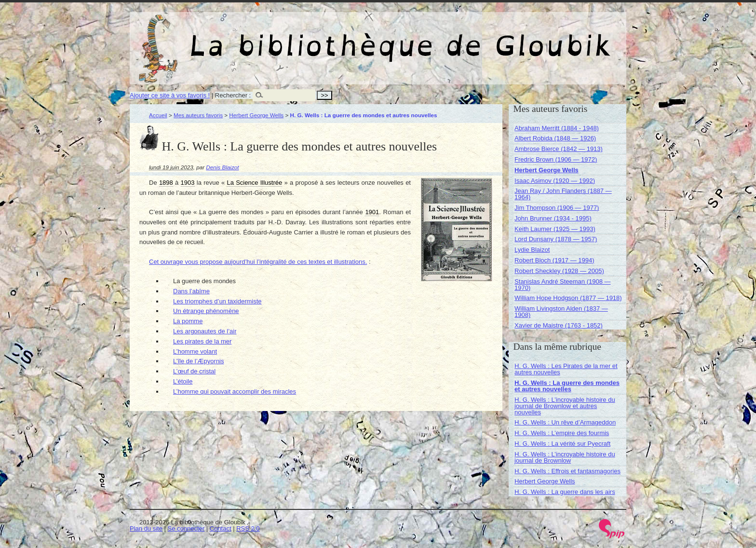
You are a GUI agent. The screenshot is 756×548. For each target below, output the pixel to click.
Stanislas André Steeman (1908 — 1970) (562, 285)
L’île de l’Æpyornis (199, 361)
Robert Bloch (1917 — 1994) (554, 260)
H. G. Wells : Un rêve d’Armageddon (565, 422)
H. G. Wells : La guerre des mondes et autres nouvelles (567, 386)
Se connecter (186, 528)
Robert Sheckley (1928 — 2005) (559, 271)
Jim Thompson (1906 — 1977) (557, 208)
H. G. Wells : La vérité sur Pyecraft (562, 444)
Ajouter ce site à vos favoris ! (170, 95)
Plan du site (146, 528)
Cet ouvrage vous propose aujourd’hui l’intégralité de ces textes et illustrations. (258, 262)
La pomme (188, 321)
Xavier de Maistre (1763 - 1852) (559, 325)
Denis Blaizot (222, 167)
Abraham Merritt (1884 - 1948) (557, 128)
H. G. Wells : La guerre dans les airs (565, 492)
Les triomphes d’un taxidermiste (217, 301)
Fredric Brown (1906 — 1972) (556, 159)
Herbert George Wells (256, 115)
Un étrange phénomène (206, 311)
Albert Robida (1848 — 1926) (555, 138)
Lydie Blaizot (532, 250)
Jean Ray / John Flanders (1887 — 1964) (563, 194)
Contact (221, 528)
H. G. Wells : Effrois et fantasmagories (567, 471)
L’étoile (183, 381)
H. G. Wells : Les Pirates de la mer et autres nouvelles (566, 369)
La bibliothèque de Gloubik (480, 38)
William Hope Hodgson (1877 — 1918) (568, 298)
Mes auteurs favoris (198, 115)
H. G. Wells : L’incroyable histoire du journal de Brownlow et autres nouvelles (565, 406)
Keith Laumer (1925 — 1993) (555, 229)
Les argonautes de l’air (205, 331)
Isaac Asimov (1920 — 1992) (555, 181)
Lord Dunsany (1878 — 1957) (556, 239)
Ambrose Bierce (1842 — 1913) (559, 149)
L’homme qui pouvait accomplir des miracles (235, 391)
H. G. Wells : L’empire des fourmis (562, 433)
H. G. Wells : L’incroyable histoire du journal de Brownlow (565, 457)
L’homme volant (195, 351)
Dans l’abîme (191, 291)
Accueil (158, 115)
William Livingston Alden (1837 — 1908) (561, 312)
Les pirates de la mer (202, 341)
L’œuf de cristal (194, 371)
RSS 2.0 (248, 528)
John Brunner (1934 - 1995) (553, 218)
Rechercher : (233, 95)
